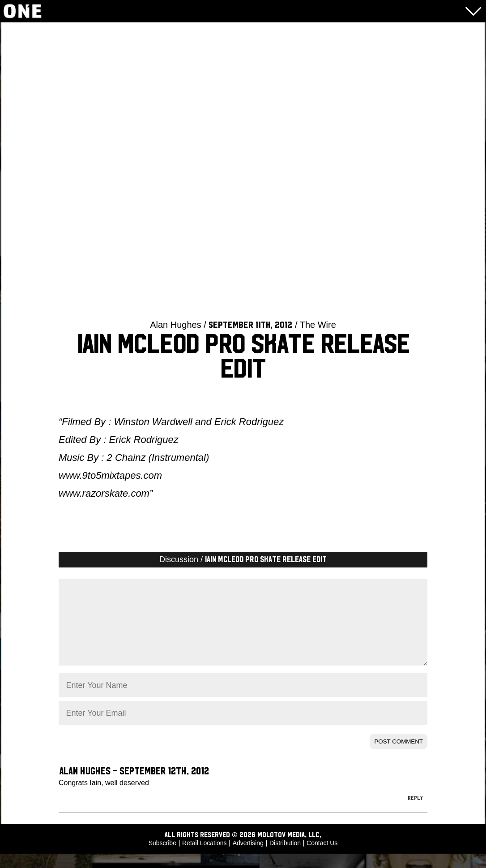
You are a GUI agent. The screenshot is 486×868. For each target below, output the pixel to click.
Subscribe (162, 857)
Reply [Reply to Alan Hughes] (415, 812)
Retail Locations (205, 857)
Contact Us (322, 857)
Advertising (248, 857)
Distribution (285, 857)
